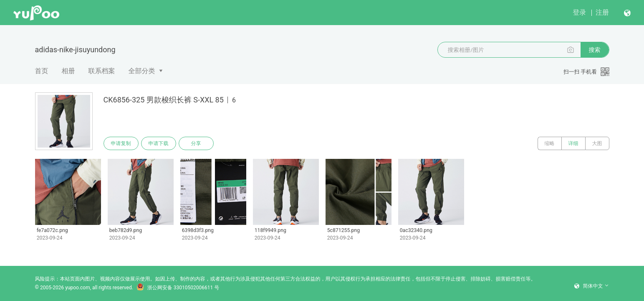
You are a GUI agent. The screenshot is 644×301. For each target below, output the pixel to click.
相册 (68, 71)
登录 (579, 12)
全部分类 (142, 71)
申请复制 (121, 143)
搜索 (595, 50)
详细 (573, 143)
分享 (196, 143)
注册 (602, 12)
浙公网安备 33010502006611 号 (178, 288)
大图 (597, 143)
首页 (42, 71)
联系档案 (102, 71)
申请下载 (159, 143)
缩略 (550, 143)
